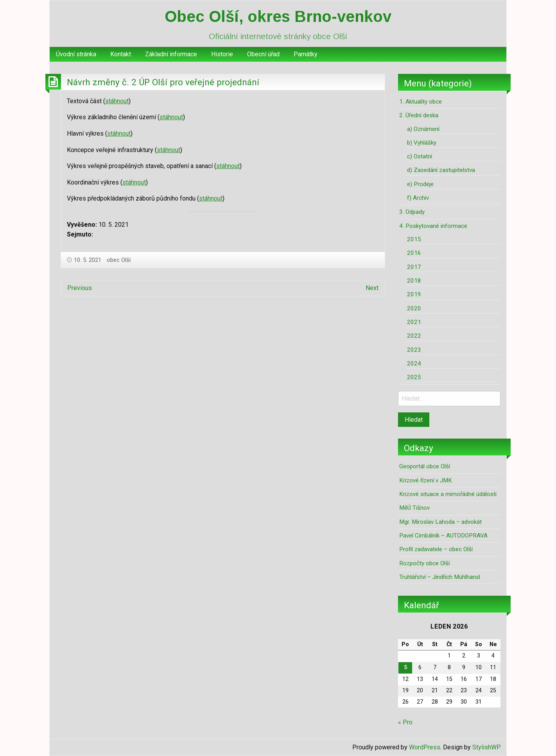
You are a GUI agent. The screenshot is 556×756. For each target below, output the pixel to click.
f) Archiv (418, 198)
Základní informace (171, 54)
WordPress (425, 747)
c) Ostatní (420, 156)
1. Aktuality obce (421, 102)
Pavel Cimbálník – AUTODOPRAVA (443, 536)
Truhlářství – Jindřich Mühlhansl (440, 577)
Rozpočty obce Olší (424, 563)
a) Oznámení (423, 129)
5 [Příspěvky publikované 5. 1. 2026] (405, 667)
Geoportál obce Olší (425, 466)
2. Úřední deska (419, 115)
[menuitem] (76, 54)
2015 (414, 239)
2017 (414, 267)
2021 (414, 322)
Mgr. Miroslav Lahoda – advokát (440, 522)
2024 (414, 364)
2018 (414, 281)
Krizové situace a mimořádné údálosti (448, 494)
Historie (222, 54)
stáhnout (117, 101)
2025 (414, 377)
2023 (414, 350)
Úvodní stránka (76, 54)
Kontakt (121, 54)
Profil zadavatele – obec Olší (436, 549)
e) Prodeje (420, 184)
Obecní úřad (263, 54)
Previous (80, 288)
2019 (414, 294)
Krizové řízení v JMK (426, 480)
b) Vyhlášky (422, 143)
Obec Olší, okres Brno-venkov (278, 16)
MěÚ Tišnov (414, 508)
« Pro (405, 722)
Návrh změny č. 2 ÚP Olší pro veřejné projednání (163, 82)
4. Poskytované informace (433, 226)
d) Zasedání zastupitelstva (441, 170)
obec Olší (119, 260)
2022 (414, 336)
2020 (414, 308)
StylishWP (487, 747)
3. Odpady (412, 212)
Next (372, 288)
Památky (306, 54)
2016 (414, 253)
